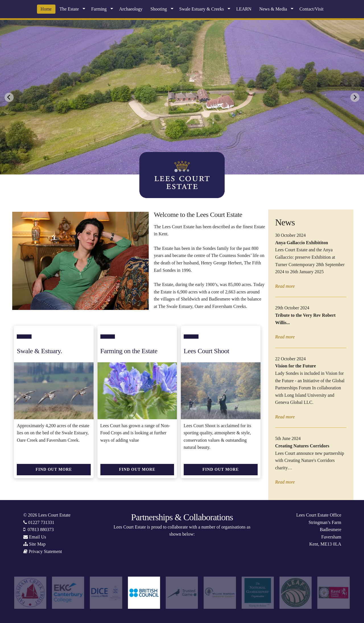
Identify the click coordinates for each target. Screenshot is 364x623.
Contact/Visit (311, 9)
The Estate (69, 9)
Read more (285, 286)
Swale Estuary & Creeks (201, 9)
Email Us (38, 537)
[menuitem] (46, 9)
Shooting (159, 9)
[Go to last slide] (9, 97)
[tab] (176, 170)
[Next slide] (355, 97)
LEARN (244, 9)
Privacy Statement (45, 551)
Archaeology (131, 9)
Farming (99, 9)
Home (46, 9)
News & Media (273, 9)
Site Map (37, 544)
